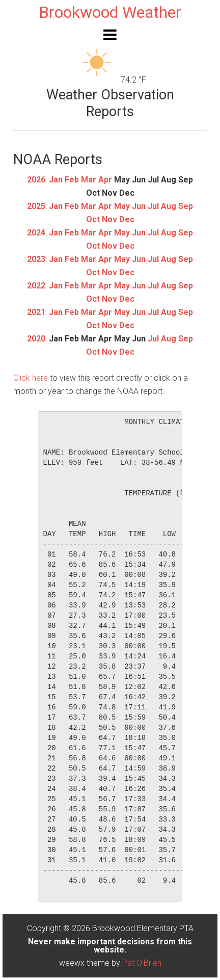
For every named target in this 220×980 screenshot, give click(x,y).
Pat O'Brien (142, 963)
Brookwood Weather (110, 12)
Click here (31, 378)
